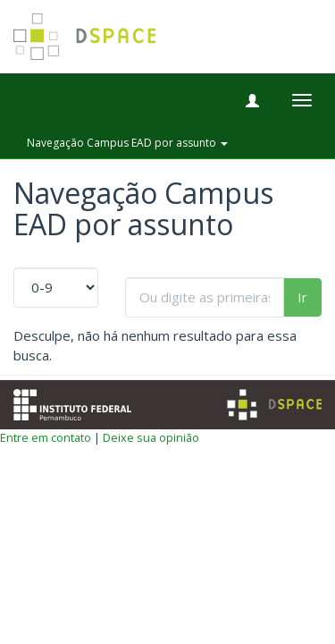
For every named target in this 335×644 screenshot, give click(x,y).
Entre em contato (46, 437)
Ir (302, 297)
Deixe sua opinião (151, 437)
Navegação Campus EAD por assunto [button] (127, 143)
